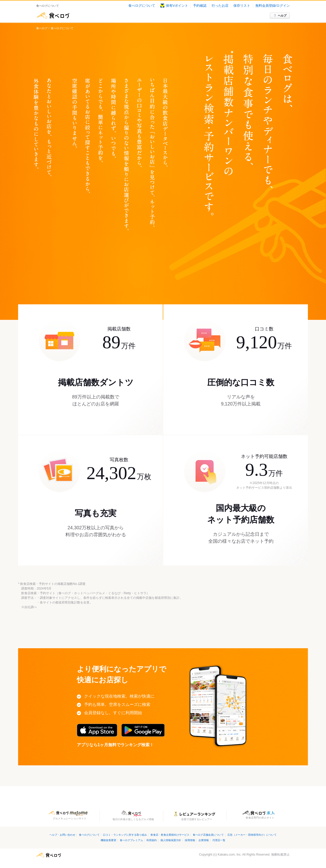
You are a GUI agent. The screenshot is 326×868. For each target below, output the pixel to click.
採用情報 (190, 840)
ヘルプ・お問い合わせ (62, 835)
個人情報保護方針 (171, 840)
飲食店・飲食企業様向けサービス (170, 835)
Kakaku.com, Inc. (229, 855)
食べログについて (142, 6)
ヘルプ (282, 16)
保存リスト (242, 6)
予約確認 (200, 6)
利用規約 (152, 840)
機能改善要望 (108, 840)
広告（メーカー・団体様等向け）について (252, 835)
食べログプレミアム (131, 840)
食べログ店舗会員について (208, 835)
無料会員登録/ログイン (273, 6)
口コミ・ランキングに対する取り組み (125, 835)
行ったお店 (220, 6)
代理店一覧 (219, 840)
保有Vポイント (174, 6)
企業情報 (204, 840)
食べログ (53, 16)
